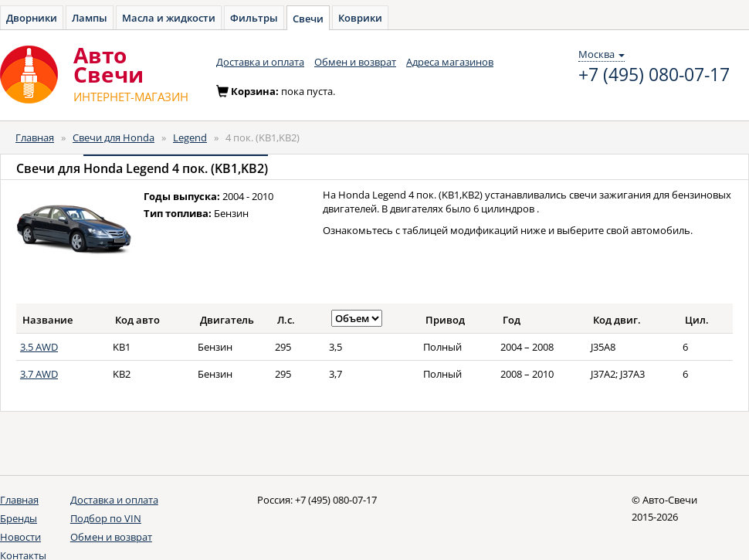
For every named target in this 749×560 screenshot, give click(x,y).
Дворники (32, 18)
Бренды (19, 518)
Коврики (360, 18)
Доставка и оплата (260, 62)
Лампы (90, 18)
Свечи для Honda (114, 137)
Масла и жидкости (169, 18)
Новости (20, 537)
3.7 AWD (39, 374)
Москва (602, 54)
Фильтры (254, 18)
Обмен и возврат (355, 62)
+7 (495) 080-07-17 (654, 75)
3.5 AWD (39, 347)
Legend (190, 137)
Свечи (308, 19)
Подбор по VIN (106, 518)
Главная (35, 137)
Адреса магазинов (450, 62)
